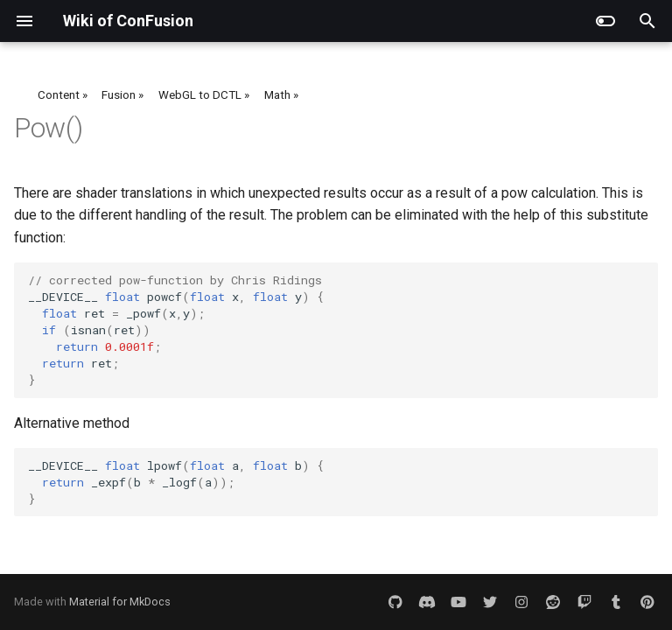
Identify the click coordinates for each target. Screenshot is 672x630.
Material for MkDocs (120, 602)
